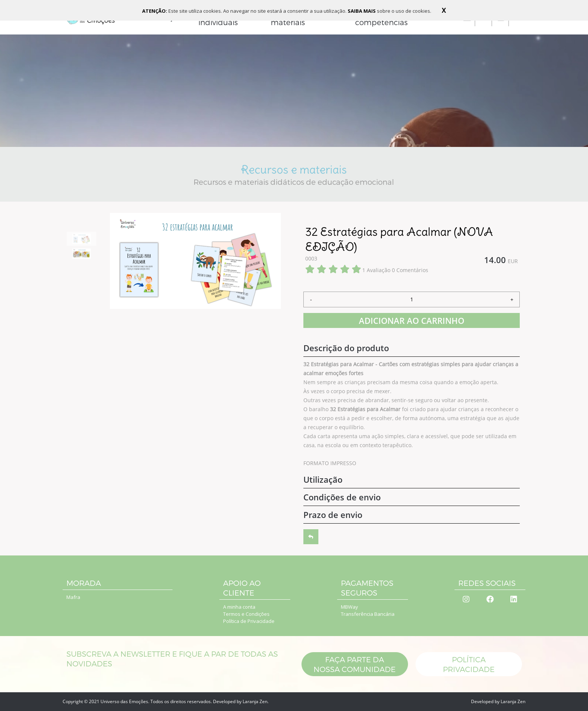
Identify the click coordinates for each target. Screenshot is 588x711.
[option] (82, 239)
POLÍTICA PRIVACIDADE (468, 664)
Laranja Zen (255, 701)
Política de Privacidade (249, 621)
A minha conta (239, 607)
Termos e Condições (246, 614)
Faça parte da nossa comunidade (355, 664)
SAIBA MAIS (362, 11)
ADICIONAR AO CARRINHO (412, 320)
